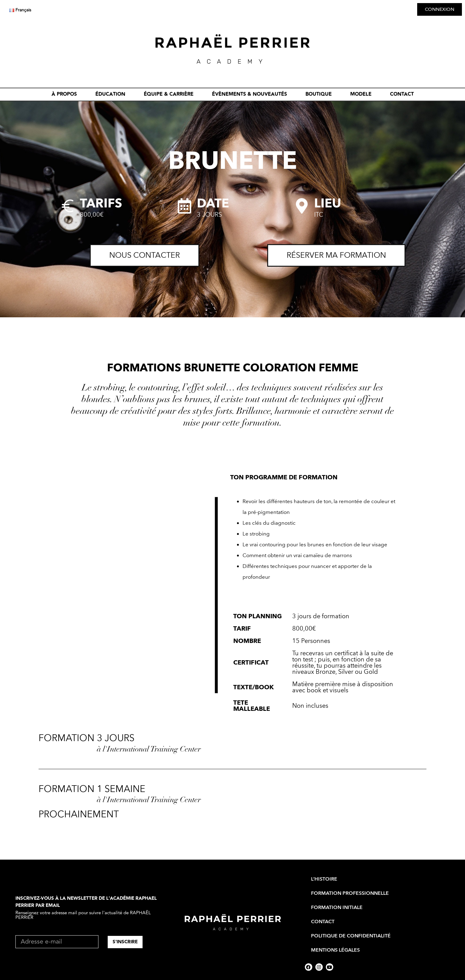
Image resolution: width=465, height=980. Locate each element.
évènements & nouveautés (249, 94)
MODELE (361, 94)
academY (233, 61)
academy (232, 929)
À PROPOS (64, 94)
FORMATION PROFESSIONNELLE (350, 893)
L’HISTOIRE (324, 879)
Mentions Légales (335, 950)
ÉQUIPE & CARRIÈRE (169, 94)
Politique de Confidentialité (351, 936)
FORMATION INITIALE (337, 907)
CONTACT (402, 94)
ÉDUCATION (110, 94)
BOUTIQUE (319, 94)
